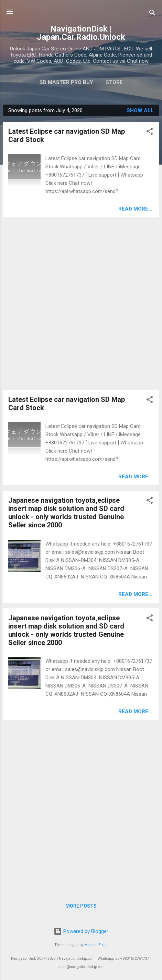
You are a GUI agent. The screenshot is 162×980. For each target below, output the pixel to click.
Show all (140, 110)
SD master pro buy (66, 82)
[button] (150, 133)
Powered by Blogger (81, 931)
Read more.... (136, 209)
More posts (81, 906)
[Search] (152, 14)
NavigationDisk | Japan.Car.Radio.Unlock (81, 33)
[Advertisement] (81, 304)
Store (114, 82)
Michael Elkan (96, 945)
